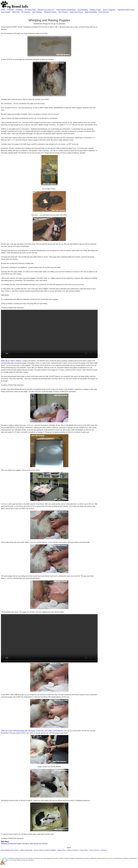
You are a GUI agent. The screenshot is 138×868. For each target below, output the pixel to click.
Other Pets (16, 12)
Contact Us (104, 850)
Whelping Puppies (50, 12)
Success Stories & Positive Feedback (45, 850)
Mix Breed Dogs (30, 10)
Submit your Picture (76, 12)
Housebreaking (83, 10)
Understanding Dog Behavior (66, 10)
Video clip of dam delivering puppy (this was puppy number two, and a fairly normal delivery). (32, 731)
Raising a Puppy (95, 10)
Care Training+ (37, 12)
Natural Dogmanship (26, 850)
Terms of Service (94, 850)
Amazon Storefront (73, 850)
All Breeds (10, 10)
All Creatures (26, 12)
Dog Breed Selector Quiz (126, 10)
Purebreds (19, 10)
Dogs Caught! (6, 12)
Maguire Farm (61, 850)
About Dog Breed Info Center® (10, 850)
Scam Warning (104, 12)
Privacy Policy (84, 850)
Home (3, 10)
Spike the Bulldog (91, 12)
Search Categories (109, 10)
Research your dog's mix (46, 10)
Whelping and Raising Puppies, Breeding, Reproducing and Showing (24, 844)
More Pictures (63, 12)
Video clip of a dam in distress (11, 361)
